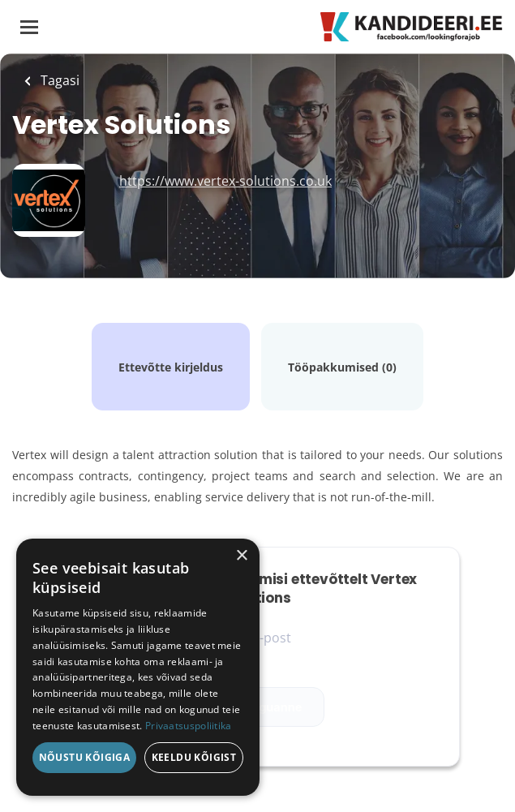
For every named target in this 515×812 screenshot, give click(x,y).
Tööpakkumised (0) (342, 367)
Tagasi (58, 80)
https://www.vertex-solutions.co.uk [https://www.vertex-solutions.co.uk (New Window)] (225, 181)
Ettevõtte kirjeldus (171, 367)
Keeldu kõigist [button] (194, 757)
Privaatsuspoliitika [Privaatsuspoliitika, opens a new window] (189, 726)
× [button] (241, 556)
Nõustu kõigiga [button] (85, 757)
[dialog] (138, 667)
